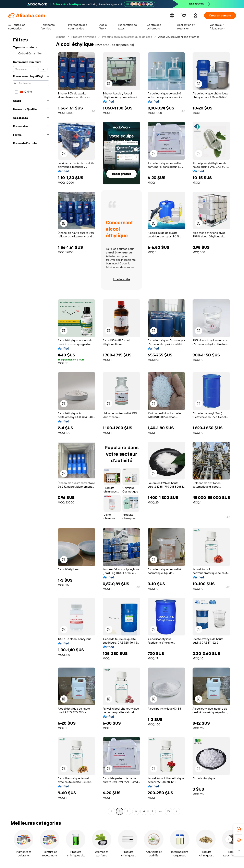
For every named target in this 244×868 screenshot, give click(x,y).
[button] (239, 851)
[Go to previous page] (111, 811)
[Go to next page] (176, 811)
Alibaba (61, 37)
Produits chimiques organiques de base (127, 37)
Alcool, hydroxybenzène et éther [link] (178, 37)
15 (168, 811)
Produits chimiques (84, 37)
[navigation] (31, 425)
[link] (239, 829)
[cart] (192, 16)
